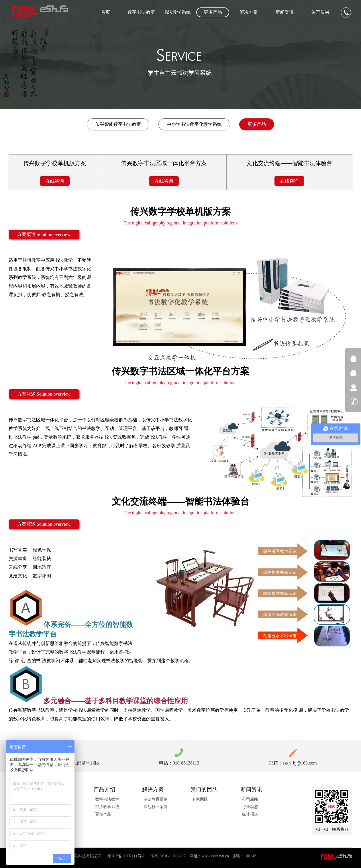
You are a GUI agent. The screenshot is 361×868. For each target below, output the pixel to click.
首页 (105, 12)
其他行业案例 (156, 807)
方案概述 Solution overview (44, 234)
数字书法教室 (141, 12)
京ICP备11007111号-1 (126, 856)
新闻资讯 (285, 12)
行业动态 (250, 807)
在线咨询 (55, 181)
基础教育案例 (156, 799)
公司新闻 (250, 799)
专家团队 (200, 799)
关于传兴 (320, 12)
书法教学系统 (177, 12)
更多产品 (213, 12)
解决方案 (249, 12)
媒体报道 (250, 814)
